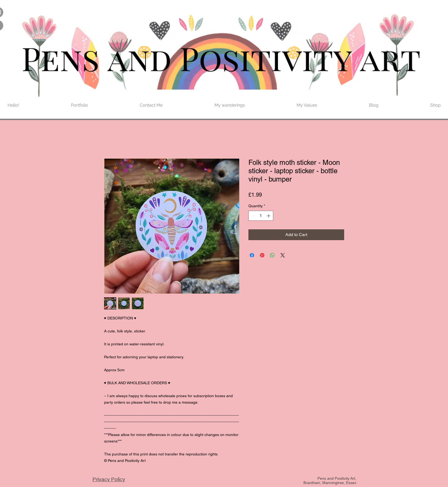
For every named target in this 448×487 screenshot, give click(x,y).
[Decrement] (253, 216)
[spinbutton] (261, 216)
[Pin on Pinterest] (262, 255)
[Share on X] (283, 255)
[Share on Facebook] (252, 255)
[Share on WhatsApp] (272, 255)
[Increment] (269, 216)
